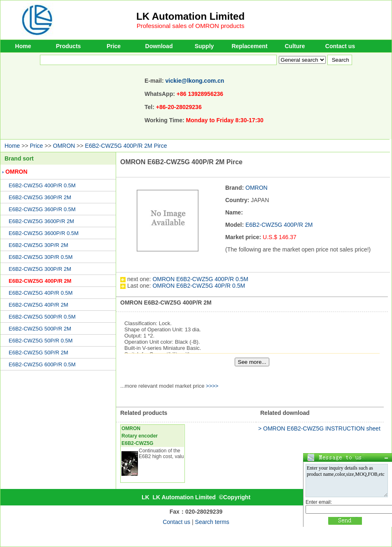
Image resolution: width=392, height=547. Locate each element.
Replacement (249, 46)
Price (114, 46)
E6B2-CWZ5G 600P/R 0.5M (42, 364)
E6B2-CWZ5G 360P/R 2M (40, 197)
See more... (252, 362)
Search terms (212, 522)
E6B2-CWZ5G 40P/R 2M (38, 305)
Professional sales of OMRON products (191, 26)
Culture (295, 46)
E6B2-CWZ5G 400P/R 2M (40, 281)
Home (23, 46)
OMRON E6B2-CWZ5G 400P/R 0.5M (200, 279)
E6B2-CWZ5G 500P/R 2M (40, 329)
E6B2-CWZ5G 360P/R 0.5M (42, 209)
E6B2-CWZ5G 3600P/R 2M (41, 221)
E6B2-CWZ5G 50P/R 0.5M (41, 341)
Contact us (340, 46)
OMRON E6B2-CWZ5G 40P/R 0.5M (199, 286)
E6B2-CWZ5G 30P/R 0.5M (41, 257)
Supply (204, 46)
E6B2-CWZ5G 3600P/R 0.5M (44, 233)
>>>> (212, 386)
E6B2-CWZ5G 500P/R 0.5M (42, 317)
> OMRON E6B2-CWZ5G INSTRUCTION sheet (319, 428)
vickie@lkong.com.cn (195, 81)
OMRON (64, 146)
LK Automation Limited (190, 16)
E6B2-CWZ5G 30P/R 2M (38, 245)
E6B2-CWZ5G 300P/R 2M (40, 269)
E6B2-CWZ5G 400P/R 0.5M (42, 185)
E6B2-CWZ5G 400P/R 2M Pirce (126, 146)
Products (69, 46)
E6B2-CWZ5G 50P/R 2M (38, 353)
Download (159, 46)
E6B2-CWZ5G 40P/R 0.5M (41, 293)
